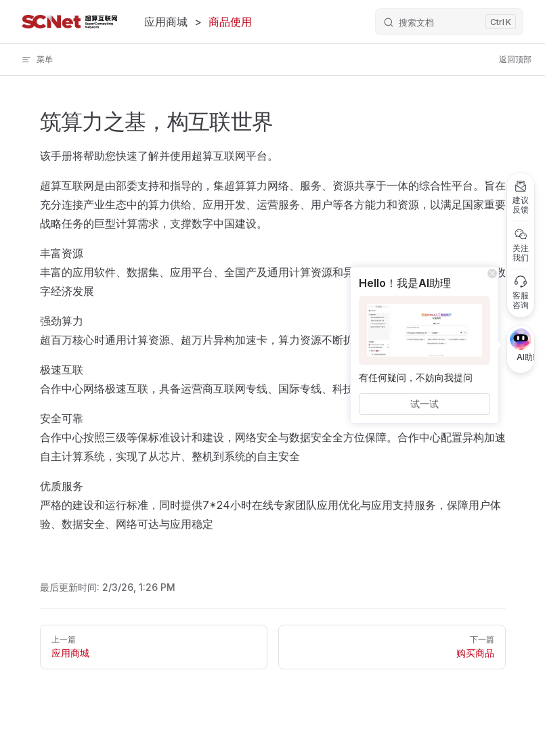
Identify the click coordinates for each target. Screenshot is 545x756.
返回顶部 (515, 59)
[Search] (449, 22)
